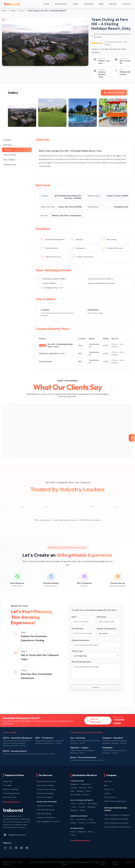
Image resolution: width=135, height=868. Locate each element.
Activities (89, 4)
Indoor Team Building (45, 785)
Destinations (61, 4)
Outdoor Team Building (46, 789)
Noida (89, 791)
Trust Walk (7, 785)
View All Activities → (12, 802)
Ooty (74, 807)
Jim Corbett (91, 823)
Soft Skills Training (44, 814)
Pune (90, 788)
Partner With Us (111, 797)
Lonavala (81, 803)
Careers (113, 4)
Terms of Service (116, 863)
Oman (73, 835)
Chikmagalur (92, 803)
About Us (108, 781)
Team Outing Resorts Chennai (116, 823)
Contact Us (109, 789)
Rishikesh (74, 810)
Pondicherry (81, 819)
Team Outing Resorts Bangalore (117, 815)
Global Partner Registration (115, 801)
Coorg (73, 803)
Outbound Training (44, 797)
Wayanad (91, 807)
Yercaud (82, 807)
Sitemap (129, 862)
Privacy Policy (103, 863)
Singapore (82, 832)
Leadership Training (45, 806)
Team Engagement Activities (48, 821)
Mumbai (83, 788)
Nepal (90, 832)
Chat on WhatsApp (94, 720)
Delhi (72, 791)
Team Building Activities (46, 781)
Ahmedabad (75, 795)
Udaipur (74, 823)
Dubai (73, 832)
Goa (72, 819)
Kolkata (86, 795)
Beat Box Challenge (11, 789)
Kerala (82, 823)
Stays (76, 4)
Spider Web (8, 781)
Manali (83, 810)
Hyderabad (85, 784)
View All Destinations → (81, 840)
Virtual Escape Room (11, 793)
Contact (127, 4)
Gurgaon (80, 791)
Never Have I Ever (10, 797)
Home (46, 4)
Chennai (74, 788)
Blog (101, 4)
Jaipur (91, 819)
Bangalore (74, 784)
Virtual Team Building (45, 793)
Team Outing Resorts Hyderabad (117, 827)
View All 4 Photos (114, 93)
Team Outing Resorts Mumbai (116, 819)
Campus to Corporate (46, 817)
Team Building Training (46, 810)
